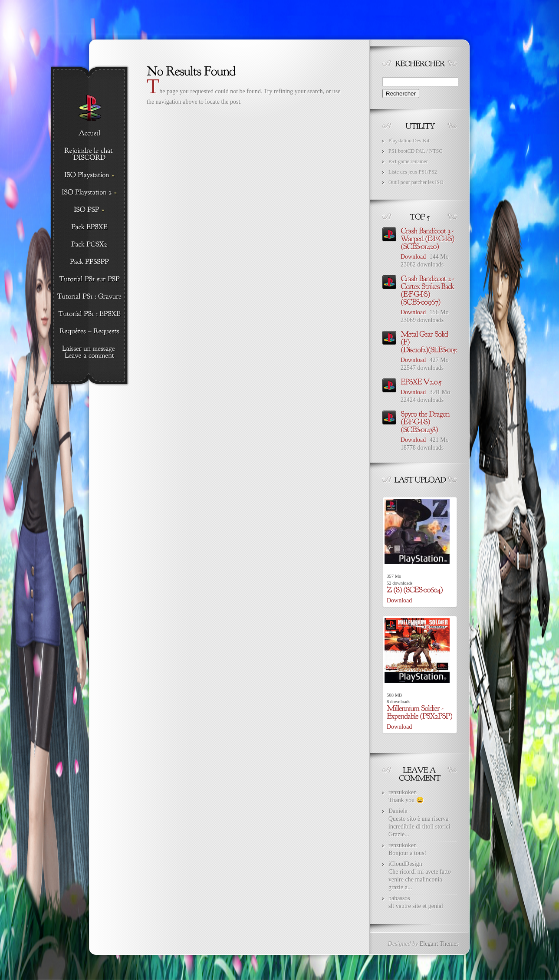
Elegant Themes (439, 944)
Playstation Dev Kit (409, 141)
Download (413, 257)
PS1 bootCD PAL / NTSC (415, 151)
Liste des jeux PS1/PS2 (413, 172)
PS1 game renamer (408, 161)
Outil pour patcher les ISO (416, 182)
